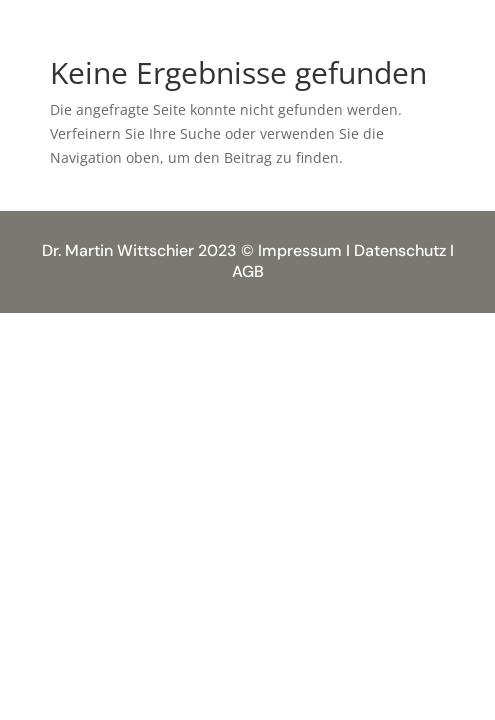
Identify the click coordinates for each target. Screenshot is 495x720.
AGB (248, 271)
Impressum (300, 250)
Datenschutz (400, 250)
